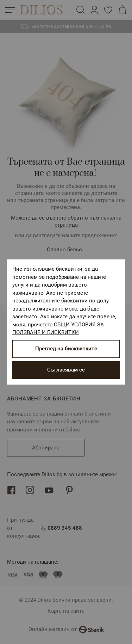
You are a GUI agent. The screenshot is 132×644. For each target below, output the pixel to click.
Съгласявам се (66, 370)
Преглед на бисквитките (66, 349)
